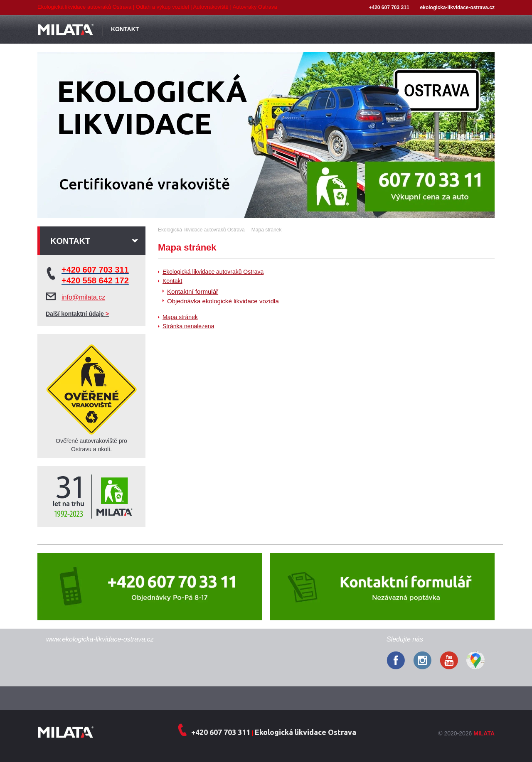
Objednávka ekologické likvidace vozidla (223, 301)
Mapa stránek (180, 317)
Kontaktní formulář (193, 291)
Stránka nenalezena (188, 326)
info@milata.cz (83, 297)
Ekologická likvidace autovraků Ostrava (213, 272)
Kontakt (172, 281)
